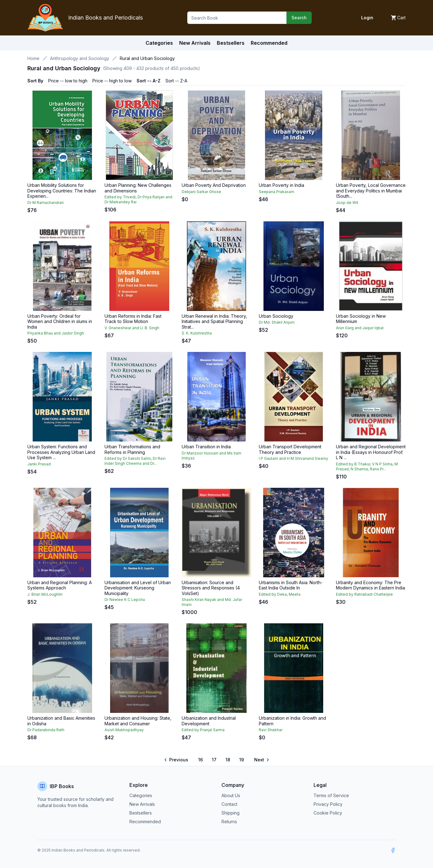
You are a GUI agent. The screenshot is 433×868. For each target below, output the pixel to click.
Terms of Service (331, 795)
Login (367, 18)
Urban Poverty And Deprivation (214, 185)
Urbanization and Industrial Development (209, 721)
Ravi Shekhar (271, 730)
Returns (229, 822)
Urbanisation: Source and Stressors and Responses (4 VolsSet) (211, 588)
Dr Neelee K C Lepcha (125, 600)
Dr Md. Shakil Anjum (277, 322)
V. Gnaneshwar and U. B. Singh (132, 328)
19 (242, 760)
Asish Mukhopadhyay (124, 730)
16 (200, 760)
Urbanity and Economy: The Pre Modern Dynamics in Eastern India (370, 585)
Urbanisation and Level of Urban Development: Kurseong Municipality (138, 588)
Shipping (230, 813)
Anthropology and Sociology (80, 58)
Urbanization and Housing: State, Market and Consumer (138, 721)
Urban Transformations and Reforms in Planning (132, 449)
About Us (231, 795)
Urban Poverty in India (282, 185)
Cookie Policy (328, 813)
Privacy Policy (328, 804)
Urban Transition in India (206, 447)
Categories (159, 43)
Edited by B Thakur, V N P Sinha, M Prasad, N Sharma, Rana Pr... (367, 466)
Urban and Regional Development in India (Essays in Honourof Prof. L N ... (371, 452)
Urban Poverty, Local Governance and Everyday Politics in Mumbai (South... (371, 191)
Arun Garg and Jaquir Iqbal (360, 328)
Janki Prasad (39, 464)
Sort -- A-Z (149, 81)
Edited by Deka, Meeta (280, 594)
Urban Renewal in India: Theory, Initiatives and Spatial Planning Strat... (214, 321)
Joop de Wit (347, 203)
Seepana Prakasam (277, 192)
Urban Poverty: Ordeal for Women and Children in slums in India (60, 321)
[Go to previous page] (177, 760)
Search (299, 18)
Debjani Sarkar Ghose (201, 192)
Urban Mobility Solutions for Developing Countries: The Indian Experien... (62, 191)
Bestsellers (141, 813)
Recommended (145, 822)
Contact (229, 804)
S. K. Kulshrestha (197, 333)
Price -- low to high (68, 81)
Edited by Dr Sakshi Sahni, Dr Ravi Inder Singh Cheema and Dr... (135, 461)
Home (33, 58)
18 (228, 760)
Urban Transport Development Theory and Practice (290, 449)
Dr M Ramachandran (46, 203)
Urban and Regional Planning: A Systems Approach (60, 585)
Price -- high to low (112, 81)
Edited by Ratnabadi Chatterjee (364, 594)
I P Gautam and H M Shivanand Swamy (293, 458)
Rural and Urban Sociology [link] (147, 58)
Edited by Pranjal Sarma (203, 730)
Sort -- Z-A (176, 81)
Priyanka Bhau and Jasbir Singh (56, 333)
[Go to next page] (261, 760)
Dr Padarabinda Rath (46, 730)
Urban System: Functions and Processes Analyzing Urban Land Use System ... (61, 452)
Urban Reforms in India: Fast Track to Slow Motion (133, 319)
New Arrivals (142, 804)
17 (214, 760)
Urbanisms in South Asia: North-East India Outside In (291, 585)
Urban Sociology (276, 316)
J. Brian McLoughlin (45, 594)
